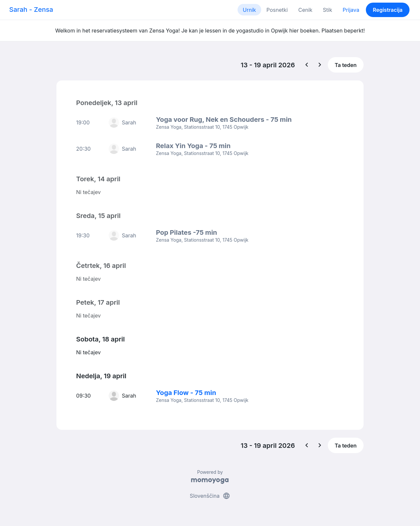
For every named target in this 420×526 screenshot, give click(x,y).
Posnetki (277, 10)
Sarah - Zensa (31, 10)
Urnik (249, 10)
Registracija (388, 10)
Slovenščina (210, 496)
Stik (327, 10)
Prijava (351, 10)
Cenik (305, 10)
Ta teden (346, 65)
